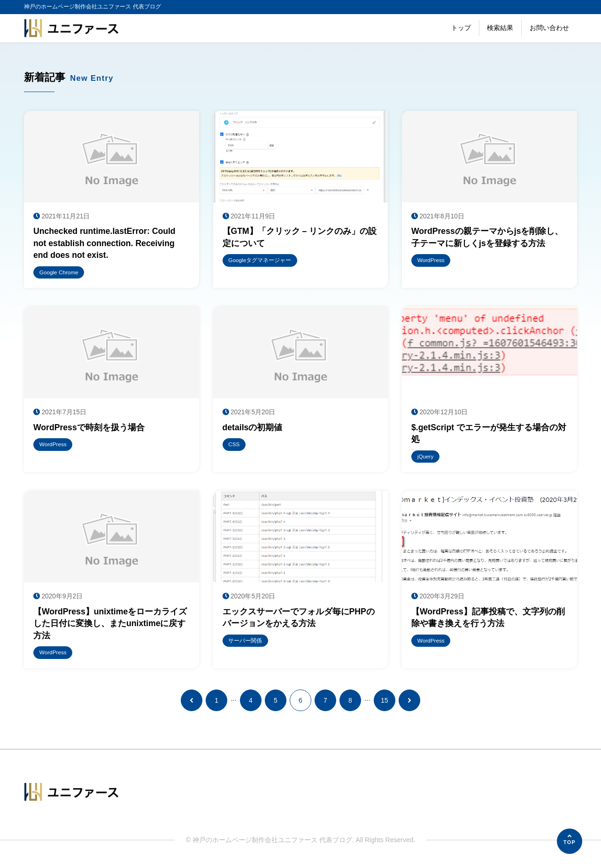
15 (385, 704)
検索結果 (500, 28)
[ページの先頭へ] (570, 841)
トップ (461, 28)
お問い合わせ (549, 28)
